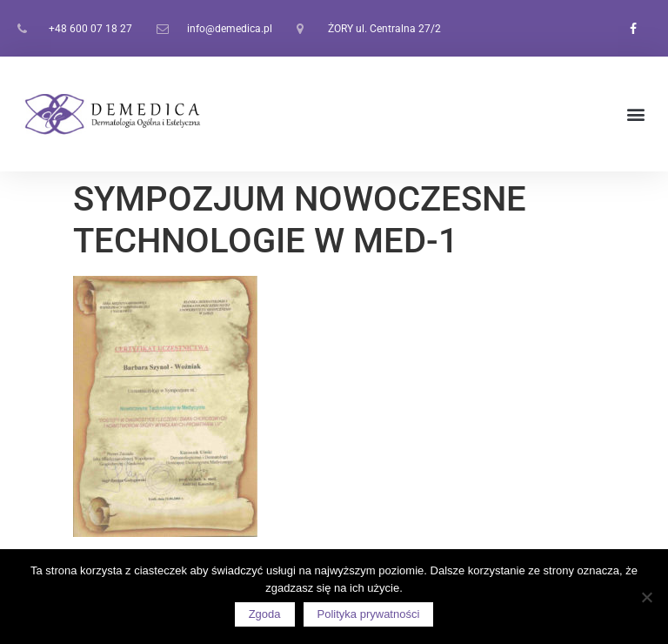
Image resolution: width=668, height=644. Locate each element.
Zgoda (265, 614)
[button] (636, 114)
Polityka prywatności (369, 614)
